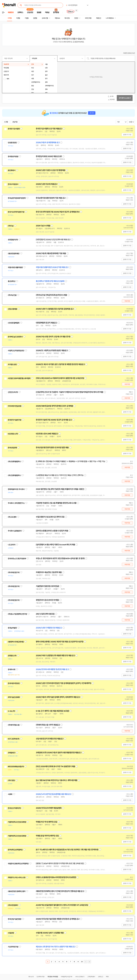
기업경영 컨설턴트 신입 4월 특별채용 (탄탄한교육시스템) (56, 503)
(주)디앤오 (11, 780)
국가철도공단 (12, 364)
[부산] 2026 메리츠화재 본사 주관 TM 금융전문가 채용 (55, 766)
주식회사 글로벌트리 (15, 531)
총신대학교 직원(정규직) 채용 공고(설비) (50, 281)
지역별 (10, 18)
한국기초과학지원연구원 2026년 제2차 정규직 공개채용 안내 (58, 212)
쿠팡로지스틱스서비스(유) (17, 877)
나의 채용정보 (110, 18)
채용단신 (99, 18)
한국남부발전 (12, 628)
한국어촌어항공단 (14, 683)
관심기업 (15, 122)
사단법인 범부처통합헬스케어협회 (19, 378)
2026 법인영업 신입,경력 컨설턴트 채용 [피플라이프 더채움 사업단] (60, 489)
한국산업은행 (12, 448)
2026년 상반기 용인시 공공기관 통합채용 (51, 170)
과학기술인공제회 (14, 697)
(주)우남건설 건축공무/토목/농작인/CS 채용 (51, 295)
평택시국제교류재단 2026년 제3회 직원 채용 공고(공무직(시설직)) (60, 642)
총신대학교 (12, 281)
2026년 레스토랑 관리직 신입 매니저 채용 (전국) (53, 337)
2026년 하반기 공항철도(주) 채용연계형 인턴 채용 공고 (55, 656)
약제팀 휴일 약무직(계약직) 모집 (47, 836)
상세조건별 (45, 18)
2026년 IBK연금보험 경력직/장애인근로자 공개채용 (54, 406)
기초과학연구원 (13, 947)
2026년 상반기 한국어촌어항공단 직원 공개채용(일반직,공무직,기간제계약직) (63, 683)
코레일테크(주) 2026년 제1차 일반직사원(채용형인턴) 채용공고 (59, 753)
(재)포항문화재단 (14, 254)
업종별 (35, 18)
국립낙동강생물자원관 (15, 267)
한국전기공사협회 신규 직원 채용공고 (49, 129)
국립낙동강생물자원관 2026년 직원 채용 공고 (52, 267)
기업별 (27, 18)
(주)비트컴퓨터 (13, 905)
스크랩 (6, 122)
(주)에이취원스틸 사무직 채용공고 (48, 725)
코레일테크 (12, 753)
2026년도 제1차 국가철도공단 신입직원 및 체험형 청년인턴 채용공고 (60, 364)
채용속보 (57, 18)
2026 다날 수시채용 (43, 226)
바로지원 (127, 301)
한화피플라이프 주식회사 (16, 489)
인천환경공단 (12, 143)
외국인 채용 (88, 18)
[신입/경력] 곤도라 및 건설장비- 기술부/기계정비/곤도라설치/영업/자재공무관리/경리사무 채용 (70, 392)
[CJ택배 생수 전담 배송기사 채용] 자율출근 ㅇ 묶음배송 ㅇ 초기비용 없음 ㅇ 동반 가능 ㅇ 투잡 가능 (70, 461)
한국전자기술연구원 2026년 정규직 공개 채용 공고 (54, 420)
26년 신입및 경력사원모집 (45, 614)
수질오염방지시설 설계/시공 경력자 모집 (50, 517)
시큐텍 (10, 794)
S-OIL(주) (11, 711)
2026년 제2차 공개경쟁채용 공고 (48, 143)
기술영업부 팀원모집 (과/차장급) (47, 586)
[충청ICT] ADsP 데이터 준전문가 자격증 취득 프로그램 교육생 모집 (60, 864)
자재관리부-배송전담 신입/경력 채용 (49, 572)
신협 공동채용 (12, 309)
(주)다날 (11, 226)
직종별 (18, 18)
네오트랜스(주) (13, 434)
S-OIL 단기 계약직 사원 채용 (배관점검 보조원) (52, 711)
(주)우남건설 (12, 295)
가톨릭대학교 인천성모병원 (17, 822)
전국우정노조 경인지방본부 (17, 559)
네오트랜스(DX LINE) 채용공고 (47, 434)
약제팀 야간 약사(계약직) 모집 (46, 822)
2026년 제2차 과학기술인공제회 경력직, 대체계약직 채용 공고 (58, 697)
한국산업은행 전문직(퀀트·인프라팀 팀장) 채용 (52, 448)
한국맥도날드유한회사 (15, 337)
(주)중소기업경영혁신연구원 (17, 614)
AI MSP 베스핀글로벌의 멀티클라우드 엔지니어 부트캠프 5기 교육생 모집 (62, 905)
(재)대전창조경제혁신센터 (17, 891)
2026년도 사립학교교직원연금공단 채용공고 (52, 351)
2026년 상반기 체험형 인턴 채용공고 (49, 628)
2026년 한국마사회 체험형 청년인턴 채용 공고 (52, 669)
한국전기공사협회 (14, 129)
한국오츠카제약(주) (14, 808)
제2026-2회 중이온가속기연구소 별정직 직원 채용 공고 (56, 947)
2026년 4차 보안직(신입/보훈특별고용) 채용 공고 (53, 794)
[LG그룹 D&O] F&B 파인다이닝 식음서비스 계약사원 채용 (57, 780)
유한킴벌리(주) (13, 240)
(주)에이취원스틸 (14, 725)
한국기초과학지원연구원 (16, 212)
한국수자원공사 (13, 184)
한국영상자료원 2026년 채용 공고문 (49, 156)
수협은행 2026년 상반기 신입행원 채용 (50, 933)
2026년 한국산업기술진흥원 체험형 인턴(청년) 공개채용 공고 (58, 919)
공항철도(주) (12, 656)
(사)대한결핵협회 (14, 323)
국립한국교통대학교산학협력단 (18, 864)
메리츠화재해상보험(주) (16, 767)
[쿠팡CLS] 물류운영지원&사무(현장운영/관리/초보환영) (56, 877)
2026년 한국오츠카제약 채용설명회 (49, 808)
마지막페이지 (89, 962)
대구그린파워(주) (14, 739)
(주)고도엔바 (12, 517)
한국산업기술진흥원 (14, 919)
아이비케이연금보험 (14, 406)
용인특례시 (12, 170)
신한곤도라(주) (13, 392)
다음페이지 (86, 962)
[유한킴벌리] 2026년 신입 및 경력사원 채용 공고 (53, 240)
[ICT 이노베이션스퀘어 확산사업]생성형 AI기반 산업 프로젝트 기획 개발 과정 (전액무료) (67, 850)
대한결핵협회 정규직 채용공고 (47, 323)
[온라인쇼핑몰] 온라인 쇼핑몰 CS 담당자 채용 (52, 531)
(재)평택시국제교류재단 (16, 642)
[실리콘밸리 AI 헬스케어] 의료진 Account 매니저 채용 (55, 545)
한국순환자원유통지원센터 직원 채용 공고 (51, 198)
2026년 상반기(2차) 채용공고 (47, 184)
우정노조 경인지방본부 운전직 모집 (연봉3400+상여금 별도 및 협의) (60, 558)
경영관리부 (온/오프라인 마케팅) (47, 600)
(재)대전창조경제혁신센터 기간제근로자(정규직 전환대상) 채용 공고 (60, 891)
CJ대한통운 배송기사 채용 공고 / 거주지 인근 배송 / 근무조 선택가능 (60, 475)
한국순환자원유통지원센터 (17, 198)
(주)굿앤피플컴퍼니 (14, 462)
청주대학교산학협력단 (15, 850)
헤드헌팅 (67, 18)
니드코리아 (12, 545)
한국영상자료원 (13, 157)
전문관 (76, 18)
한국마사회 (12, 670)
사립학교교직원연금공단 (16, 351)
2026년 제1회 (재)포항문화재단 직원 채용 (51, 253)
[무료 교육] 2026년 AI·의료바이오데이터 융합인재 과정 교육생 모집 (60, 378)
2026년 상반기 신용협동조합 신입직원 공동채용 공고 (55, 309)
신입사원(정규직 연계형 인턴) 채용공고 (50, 739)
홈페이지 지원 (127, 135)
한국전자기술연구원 (14, 420)
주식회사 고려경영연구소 (16, 503)
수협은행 (11, 933)
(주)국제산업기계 (14, 572)
